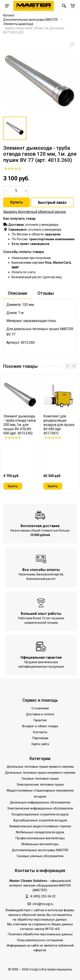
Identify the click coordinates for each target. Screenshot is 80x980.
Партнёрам (40, 738)
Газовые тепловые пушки (40, 779)
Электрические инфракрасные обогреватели (40, 809)
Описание (18, 293)
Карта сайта (40, 744)
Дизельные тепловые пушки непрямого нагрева (40, 773)
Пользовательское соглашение (40, 940)
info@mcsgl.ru (43, 904)
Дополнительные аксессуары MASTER (30, 20)
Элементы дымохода (18, 24)
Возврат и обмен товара (40, 726)
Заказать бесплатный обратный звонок (35, 212)
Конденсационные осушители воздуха (40, 815)
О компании (40, 708)
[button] (73, 6)
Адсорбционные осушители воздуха (40, 820)
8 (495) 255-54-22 (43, 897)
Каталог (9, 15)
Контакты (40, 732)
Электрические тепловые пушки (40, 785)
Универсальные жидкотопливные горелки (40, 826)
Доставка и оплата (40, 714)
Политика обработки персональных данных (40, 934)
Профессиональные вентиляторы (40, 838)
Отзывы (46, 293)
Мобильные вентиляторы (40, 844)
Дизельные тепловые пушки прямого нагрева (40, 767)
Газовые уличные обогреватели (40, 856)
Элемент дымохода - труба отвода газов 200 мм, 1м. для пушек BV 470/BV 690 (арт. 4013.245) (20, 425)
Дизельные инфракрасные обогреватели (40, 803)
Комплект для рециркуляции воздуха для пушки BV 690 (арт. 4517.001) (59, 425)
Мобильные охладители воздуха (40, 832)
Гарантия (40, 720)
